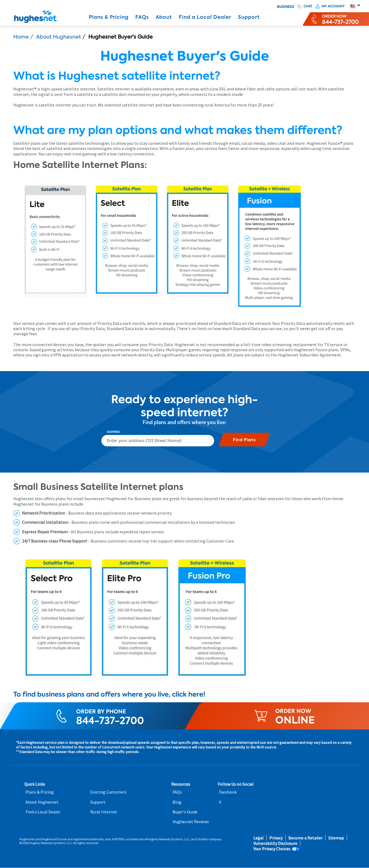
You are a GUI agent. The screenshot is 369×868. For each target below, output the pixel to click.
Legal (258, 838)
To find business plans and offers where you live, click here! (109, 694)
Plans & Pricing (109, 17)
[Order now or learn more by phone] (340, 19)
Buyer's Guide (185, 812)
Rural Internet (104, 812)
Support (249, 17)
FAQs (142, 17)
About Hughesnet (59, 37)
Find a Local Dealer (205, 17)
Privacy (276, 838)
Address (113, 432)
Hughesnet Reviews (191, 822)
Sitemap (336, 838)
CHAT (308, 6)
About (164, 17)
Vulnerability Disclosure (275, 843)
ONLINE (295, 720)
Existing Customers (108, 792)
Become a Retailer (305, 838)
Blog (177, 802)
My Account (333, 6)
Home (21, 37)
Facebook (228, 792)
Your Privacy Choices (272, 849)
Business (286, 7)
